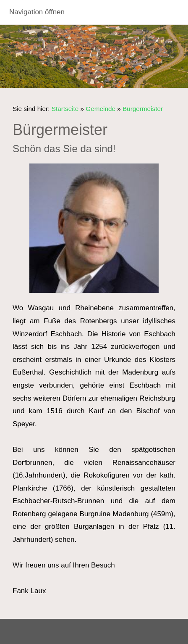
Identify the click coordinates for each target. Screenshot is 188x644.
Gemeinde (101, 109)
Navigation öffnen (37, 12)
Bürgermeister (143, 109)
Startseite (65, 109)
